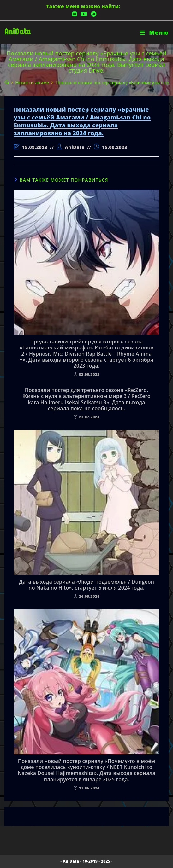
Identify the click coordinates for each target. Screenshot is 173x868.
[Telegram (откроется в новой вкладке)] (93, 14)
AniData (18, 32)
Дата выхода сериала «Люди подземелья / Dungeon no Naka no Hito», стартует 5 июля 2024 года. (86, 585)
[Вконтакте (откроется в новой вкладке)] (75, 14)
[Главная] (7, 82)
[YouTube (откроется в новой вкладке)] (84, 14)
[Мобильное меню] (154, 32)
